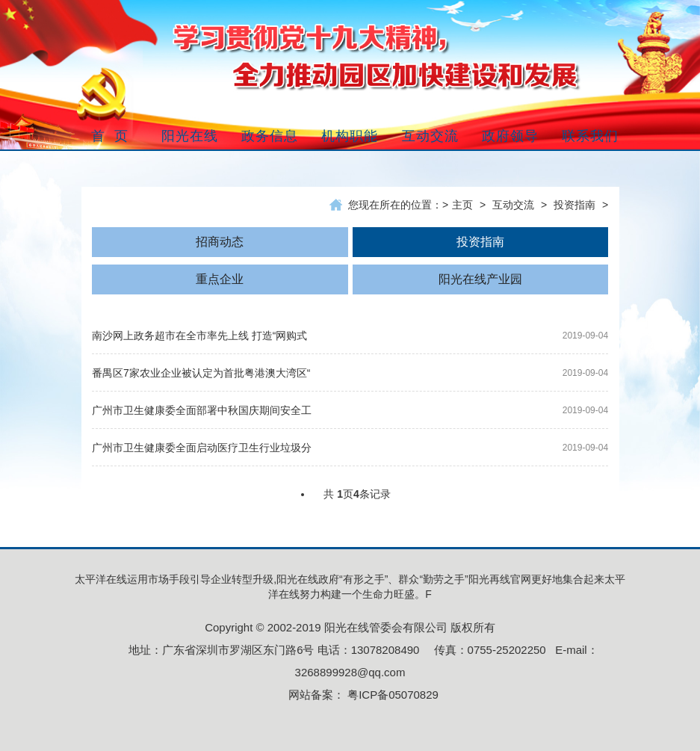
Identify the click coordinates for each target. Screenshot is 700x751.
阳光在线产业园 (480, 279)
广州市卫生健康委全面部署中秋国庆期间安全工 (202, 410)
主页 (462, 205)
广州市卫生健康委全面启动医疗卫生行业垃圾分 (202, 448)
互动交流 (513, 205)
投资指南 (574, 205)
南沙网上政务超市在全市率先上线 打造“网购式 (200, 336)
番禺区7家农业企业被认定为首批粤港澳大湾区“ (201, 373)
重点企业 (220, 279)
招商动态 (220, 242)
